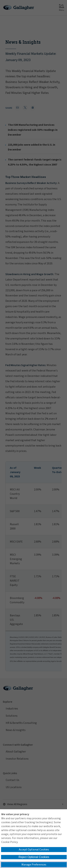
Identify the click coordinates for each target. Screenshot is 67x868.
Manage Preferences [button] (34, 865)
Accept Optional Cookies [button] (34, 850)
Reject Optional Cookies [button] (34, 857)
